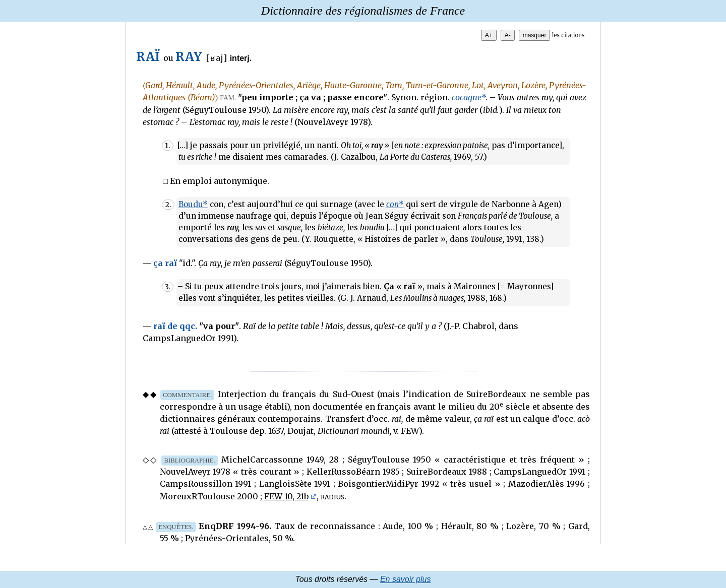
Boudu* (193, 204)
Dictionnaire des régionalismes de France (363, 11)
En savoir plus (406, 579)
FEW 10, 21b (286, 496)
